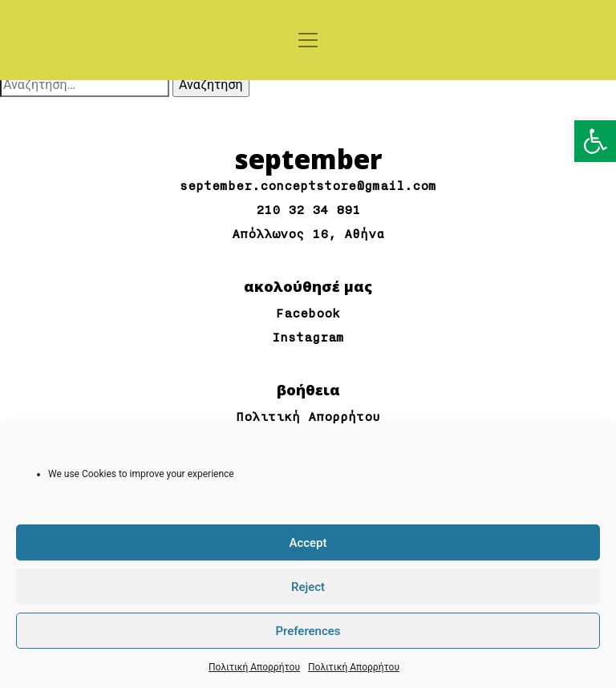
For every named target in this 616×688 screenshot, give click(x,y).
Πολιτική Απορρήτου (254, 667)
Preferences (308, 631)
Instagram (308, 338)
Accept (308, 543)
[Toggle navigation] (308, 40)
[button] (595, 141)
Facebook (308, 314)
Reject (308, 587)
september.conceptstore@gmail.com (308, 186)
